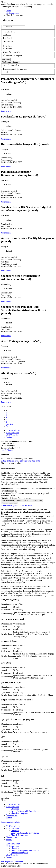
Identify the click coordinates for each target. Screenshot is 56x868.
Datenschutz (35, 461)
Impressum (26, 461)
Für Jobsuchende (13, 433)
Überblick (15, 809)
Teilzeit (9, 49)
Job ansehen (6, 111)
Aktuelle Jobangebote (19, 813)
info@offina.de (7, 450)
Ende (8, 426)
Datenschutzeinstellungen (11, 461)
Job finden (6, 59)
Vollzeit (9, 46)
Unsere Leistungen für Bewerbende (25, 811)
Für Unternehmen (13, 430)
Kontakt (9, 437)
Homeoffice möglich (14, 55)
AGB (3, 861)
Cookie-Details (26, 505)
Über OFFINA (12, 435)
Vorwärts (9, 424)
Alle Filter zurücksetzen (10, 62)
